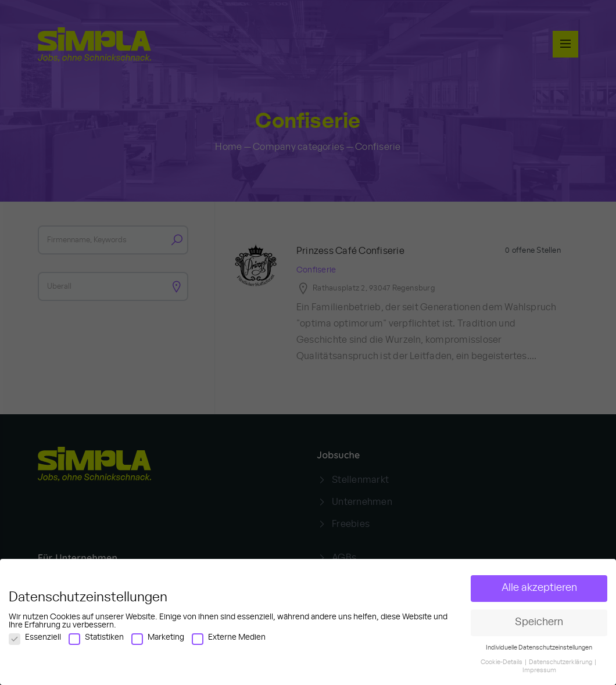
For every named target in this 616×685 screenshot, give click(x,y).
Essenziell (35, 642)
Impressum (539, 676)
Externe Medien (229, 642)
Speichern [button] (539, 627)
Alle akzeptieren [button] (539, 593)
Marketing (158, 642)
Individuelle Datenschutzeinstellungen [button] (539, 653)
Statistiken (96, 642)
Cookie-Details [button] (502, 667)
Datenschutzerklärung (561, 667)
